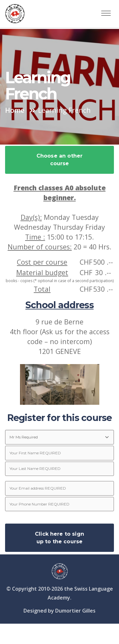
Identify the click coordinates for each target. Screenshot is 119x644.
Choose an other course (60, 160)
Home (15, 110)
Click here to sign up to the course (60, 538)
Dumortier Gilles (75, 611)
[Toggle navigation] (106, 14)
